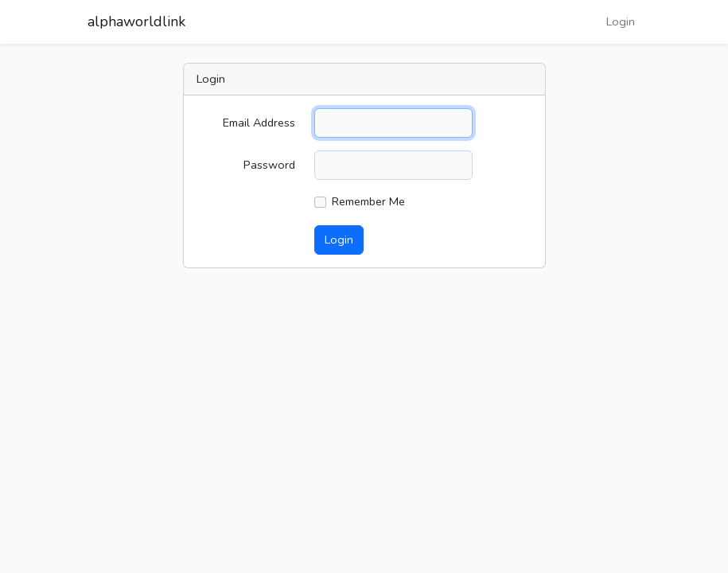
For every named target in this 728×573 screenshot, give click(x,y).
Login (621, 21)
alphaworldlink (136, 21)
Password (269, 165)
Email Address (259, 123)
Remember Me (368, 201)
